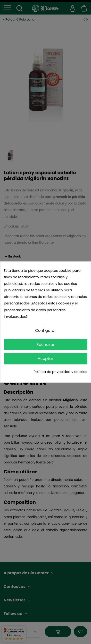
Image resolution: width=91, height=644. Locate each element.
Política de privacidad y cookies (60, 372)
